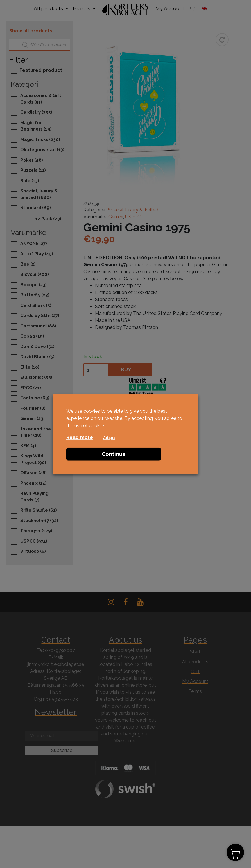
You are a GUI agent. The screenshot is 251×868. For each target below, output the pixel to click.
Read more (80, 437)
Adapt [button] (109, 438)
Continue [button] (114, 454)
